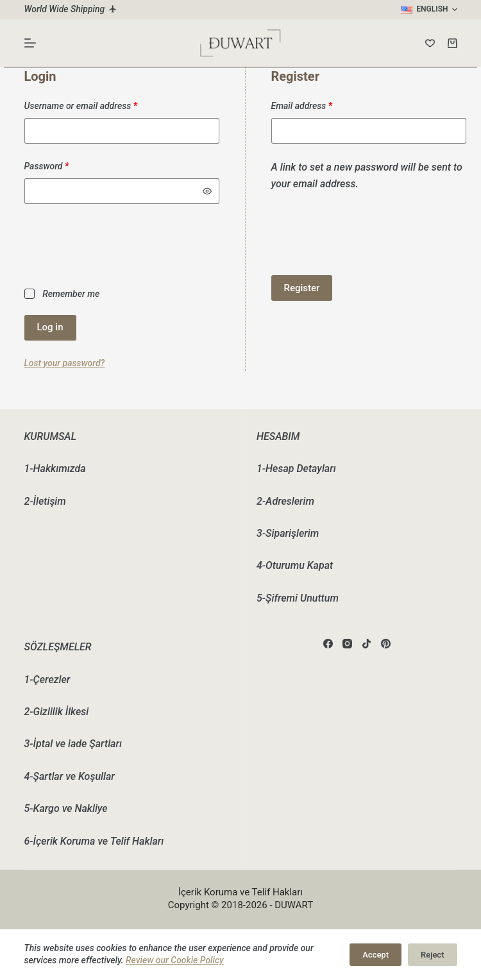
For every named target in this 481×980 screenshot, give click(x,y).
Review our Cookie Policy (175, 960)
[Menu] (30, 43)
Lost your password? (65, 363)
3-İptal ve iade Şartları (73, 744)
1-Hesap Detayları (296, 469)
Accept (376, 955)
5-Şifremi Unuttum (298, 598)
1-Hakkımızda (55, 469)
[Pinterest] (386, 644)
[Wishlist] (430, 43)
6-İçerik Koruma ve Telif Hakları (94, 841)
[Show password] (207, 191)
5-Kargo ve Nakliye (66, 808)
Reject (433, 955)
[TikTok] (367, 644)
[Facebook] (328, 644)
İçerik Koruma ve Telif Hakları (240, 892)
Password (64, 165)
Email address (319, 105)
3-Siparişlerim (288, 533)
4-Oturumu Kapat (295, 565)
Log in (50, 327)
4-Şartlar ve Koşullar (70, 776)
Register (302, 288)
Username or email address (98, 105)
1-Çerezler (47, 680)
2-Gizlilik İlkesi (57, 712)
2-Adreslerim (285, 501)
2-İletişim (45, 501)
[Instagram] (347, 644)
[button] (429, 10)
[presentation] (122, 244)
